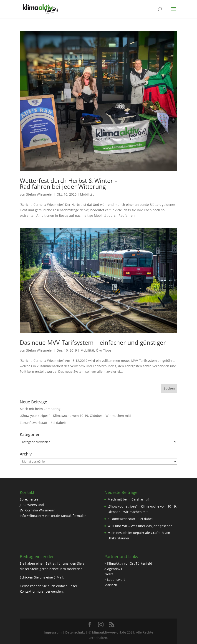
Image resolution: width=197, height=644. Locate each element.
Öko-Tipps (104, 350)
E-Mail (58, 577)
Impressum (53, 632)
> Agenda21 (113, 569)
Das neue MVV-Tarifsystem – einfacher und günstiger (93, 342)
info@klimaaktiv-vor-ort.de (40, 516)
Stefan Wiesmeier (40, 194)
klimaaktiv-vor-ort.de (109, 632)
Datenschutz (75, 632)
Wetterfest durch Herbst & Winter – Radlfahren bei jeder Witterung (69, 184)
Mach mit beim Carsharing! (41, 409)
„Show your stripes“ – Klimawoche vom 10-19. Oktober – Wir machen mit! (75, 416)
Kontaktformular (73, 516)
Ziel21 (109, 574)
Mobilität (87, 194)
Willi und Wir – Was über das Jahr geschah (140, 526)
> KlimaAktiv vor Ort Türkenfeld (128, 563)
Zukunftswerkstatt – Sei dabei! (43, 423)
